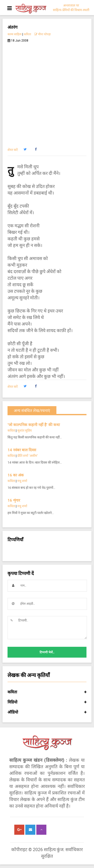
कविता (27, 34)
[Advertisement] (47, 92)
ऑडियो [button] (47, 712)
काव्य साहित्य (15, 34)
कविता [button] (47, 692)
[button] (25, 149)
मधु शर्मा (22, 481)
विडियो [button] (47, 702)
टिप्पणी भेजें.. (47, 652)
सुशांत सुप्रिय (25, 430)
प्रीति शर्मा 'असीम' (28, 456)
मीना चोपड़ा (42, 34)
